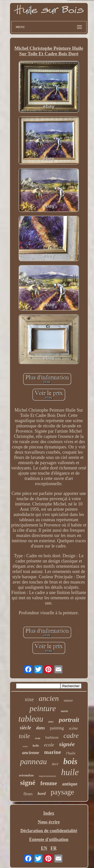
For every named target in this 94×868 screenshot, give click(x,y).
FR (54, 848)
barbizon (52, 737)
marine (53, 752)
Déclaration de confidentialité (49, 831)
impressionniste (48, 776)
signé (28, 783)
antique (70, 784)
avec (51, 722)
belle (36, 746)
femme (49, 783)
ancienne (31, 753)
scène (73, 728)
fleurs (28, 794)
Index (49, 813)
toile (24, 736)
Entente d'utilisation (49, 839)
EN (44, 848)
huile (70, 772)
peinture (42, 708)
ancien (49, 698)
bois (70, 761)
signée (67, 744)
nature (68, 700)
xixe (29, 699)
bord (42, 794)
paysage (62, 792)
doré (55, 764)
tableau (31, 719)
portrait (69, 720)
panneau (33, 762)
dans (40, 728)
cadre (71, 736)
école (38, 738)
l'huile (71, 753)
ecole (49, 745)
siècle (26, 728)
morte (65, 711)
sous (25, 746)
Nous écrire (49, 822)
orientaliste (26, 775)
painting (57, 728)
